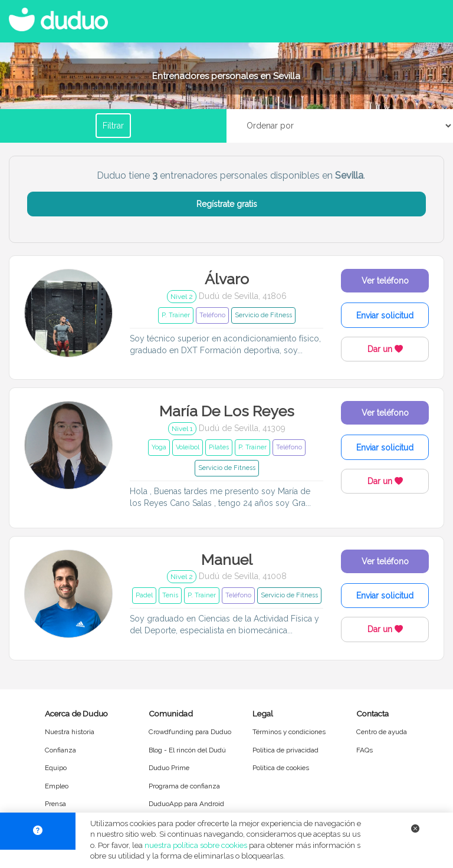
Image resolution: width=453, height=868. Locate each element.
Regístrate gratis (227, 204)
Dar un (385, 349)
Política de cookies (281, 768)
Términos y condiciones (289, 732)
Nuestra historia (70, 732)
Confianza (60, 750)
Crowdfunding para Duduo (190, 732)
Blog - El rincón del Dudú (187, 750)
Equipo (56, 768)
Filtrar (113, 126)
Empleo (57, 786)
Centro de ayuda (382, 732)
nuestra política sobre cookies (196, 845)
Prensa (55, 804)
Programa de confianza (184, 786)
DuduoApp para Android (186, 804)
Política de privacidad (285, 750)
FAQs (365, 750)
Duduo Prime (169, 768)
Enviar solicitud (385, 315)
